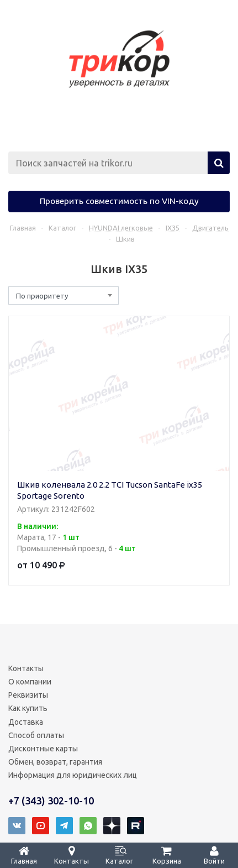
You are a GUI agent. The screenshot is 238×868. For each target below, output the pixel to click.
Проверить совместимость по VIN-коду (119, 201)
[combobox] (64, 296)
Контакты (26, 668)
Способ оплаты (36, 735)
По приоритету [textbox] (42, 296)
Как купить (28, 708)
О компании (30, 682)
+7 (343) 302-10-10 (51, 801)
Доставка (26, 722)
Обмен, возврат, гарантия (55, 762)
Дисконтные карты (43, 749)
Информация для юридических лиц (73, 775)
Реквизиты (28, 695)
